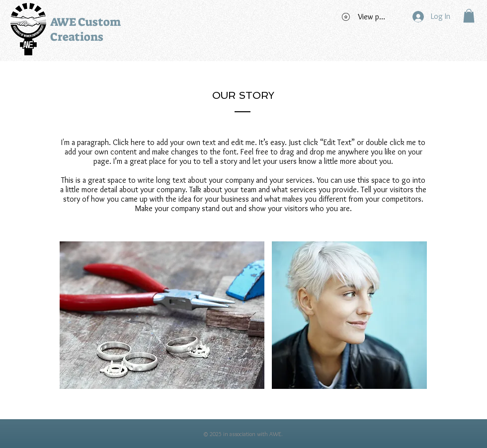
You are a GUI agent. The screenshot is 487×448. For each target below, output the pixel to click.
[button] (469, 16)
